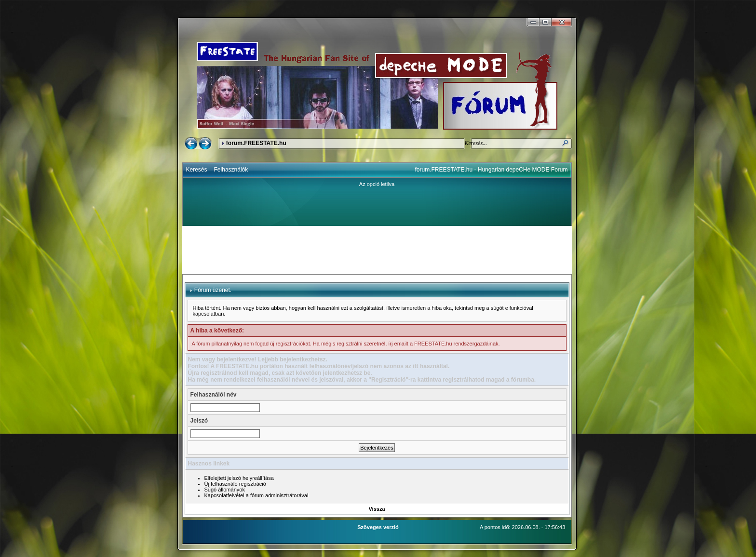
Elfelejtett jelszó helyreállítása (239, 478)
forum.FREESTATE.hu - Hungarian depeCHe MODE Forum (492, 170)
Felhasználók (231, 170)
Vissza (377, 509)
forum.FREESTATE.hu (256, 143)
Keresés (197, 170)
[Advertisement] (377, 250)
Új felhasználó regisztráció (235, 484)
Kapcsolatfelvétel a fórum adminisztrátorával (256, 495)
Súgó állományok (225, 490)
